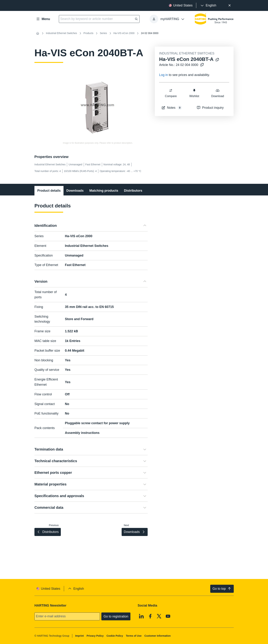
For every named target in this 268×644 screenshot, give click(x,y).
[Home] (38, 33)
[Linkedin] (141, 616)
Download (218, 93)
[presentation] (208, 5)
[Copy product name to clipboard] (217, 60)
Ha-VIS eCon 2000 (124, 33)
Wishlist (194, 93)
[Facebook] (150, 616)
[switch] (171, 90)
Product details (49, 191)
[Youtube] (168, 616)
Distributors (133, 191)
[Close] (230, 5)
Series (104, 33)
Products (88, 33)
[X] (159, 616)
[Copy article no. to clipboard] (202, 65)
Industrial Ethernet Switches (62, 33)
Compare (171, 93)
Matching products (104, 191)
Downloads (75, 191)
